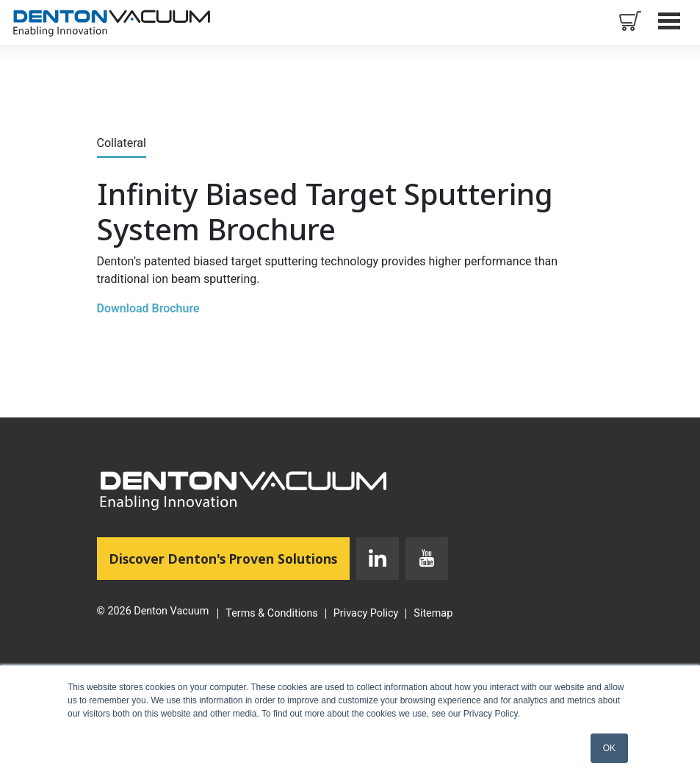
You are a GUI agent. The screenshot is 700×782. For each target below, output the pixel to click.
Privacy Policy (366, 614)
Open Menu (671, 21)
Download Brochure (148, 308)
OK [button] (609, 748)
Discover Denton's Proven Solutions (230, 558)
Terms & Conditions (271, 614)
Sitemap (433, 614)
